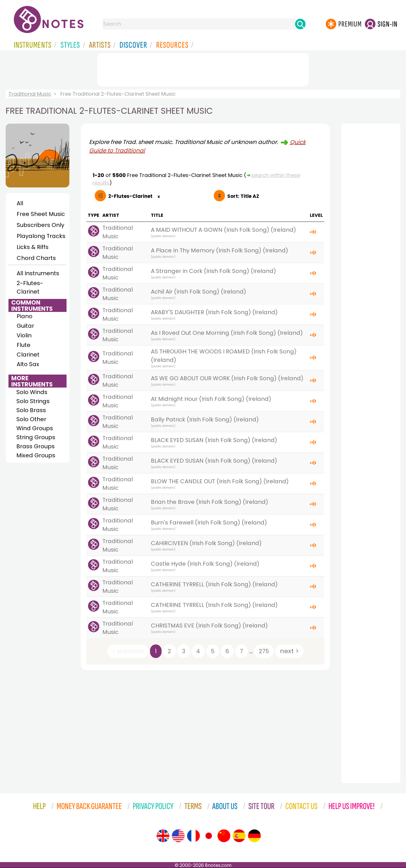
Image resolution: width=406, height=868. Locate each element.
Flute (24, 345)
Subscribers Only (40, 225)
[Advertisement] (203, 69)
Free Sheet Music (41, 214)
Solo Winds (32, 392)
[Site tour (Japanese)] (209, 836)
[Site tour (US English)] (178, 836)
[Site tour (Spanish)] (239, 836)
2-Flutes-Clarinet (30, 287)
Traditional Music (30, 94)
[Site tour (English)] (163, 836)
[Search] (300, 24)
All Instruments (38, 273)
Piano (25, 316)
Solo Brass (31, 410)
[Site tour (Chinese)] (224, 836)
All (20, 203)
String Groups (36, 437)
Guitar (25, 326)
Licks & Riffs (33, 247)
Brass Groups (36, 446)
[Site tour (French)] (193, 836)
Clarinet (28, 355)
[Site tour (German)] (254, 836)
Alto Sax (28, 364)
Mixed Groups (36, 455)
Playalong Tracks (41, 236)
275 (264, 651)
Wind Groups (35, 428)
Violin (24, 335)
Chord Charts (36, 258)
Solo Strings (33, 401)
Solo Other (31, 419)
